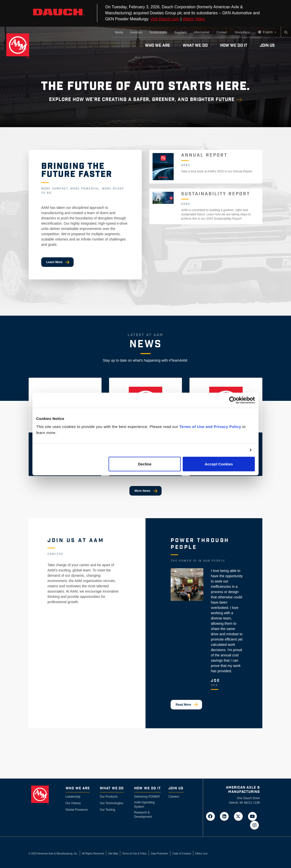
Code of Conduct (182, 854)
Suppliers (180, 32)
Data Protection (159, 854)
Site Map (113, 854)
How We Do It (234, 45)
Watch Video (194, 19)
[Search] (286, 32)
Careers (174, 797)
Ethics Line (201, 854)
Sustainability (158, 32)
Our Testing (107, 810)
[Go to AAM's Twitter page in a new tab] (240, 816)
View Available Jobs (67, 619)
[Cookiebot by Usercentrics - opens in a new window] (233, 400)
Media (119, 32)
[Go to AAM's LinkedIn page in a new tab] (226, 816)
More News (142, 491)
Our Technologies (111, 803)
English (266, 32)
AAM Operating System (144, 805)
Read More (183, 705)
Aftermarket (202, 32)
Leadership (73, 797)
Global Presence (77, 810)
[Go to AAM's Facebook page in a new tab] (212, 816)
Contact (222, 32)
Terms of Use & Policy (134, 854)
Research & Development (143, 815)
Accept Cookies (219, 464)
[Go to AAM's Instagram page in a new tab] (254, 825)
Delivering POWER (147, 797)
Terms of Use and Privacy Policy (210, 426)
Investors (136, 32)
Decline (145, 464)
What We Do (195, 45)
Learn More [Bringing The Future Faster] (54, 262)
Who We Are (158, 45)
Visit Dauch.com (165, 19)
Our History (73, 803)
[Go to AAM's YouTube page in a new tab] (253, 816)
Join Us (267, 45)
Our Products (109, 797)
